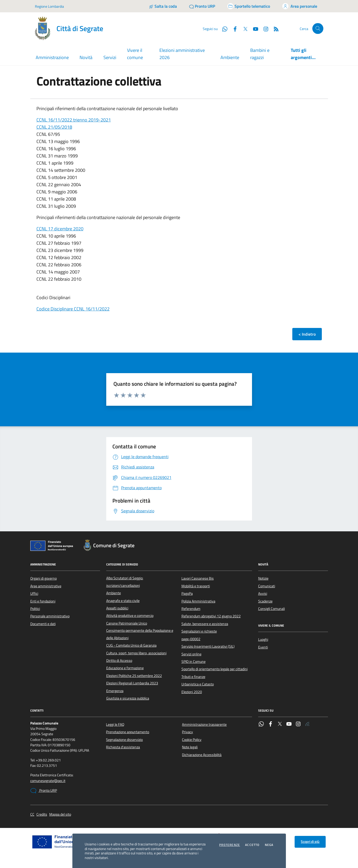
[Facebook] (233, 29)
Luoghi (263, 639)
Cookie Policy (192, 740)
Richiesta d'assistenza (123, 747)
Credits (42, 814)
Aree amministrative (46, 586)
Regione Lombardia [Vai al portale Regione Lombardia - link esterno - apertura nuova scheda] (49, 6)
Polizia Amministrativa (198, 601)
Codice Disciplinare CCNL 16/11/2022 (73, 309)
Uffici (34, 593)
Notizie (263, 578)
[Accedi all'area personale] (300, 6)
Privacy (187, 732)
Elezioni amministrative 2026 (182, 54)
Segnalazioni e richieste (199, 631)
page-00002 (191, 639)
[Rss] (274, 29)
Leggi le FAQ (115, 724)
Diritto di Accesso (119, 661)
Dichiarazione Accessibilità (202, 755)
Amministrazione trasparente (204, 724)
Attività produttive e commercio (130, 616)
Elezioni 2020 (192, 692)
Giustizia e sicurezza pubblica (128, 698)
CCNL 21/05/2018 (54, 127)
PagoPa (187, 593)
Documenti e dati (43, 624)
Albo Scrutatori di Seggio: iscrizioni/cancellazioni (125, 582)
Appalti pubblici (117, 608)
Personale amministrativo (50, 616)
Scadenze (265, 601)
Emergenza (115, 691)
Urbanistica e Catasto (198, 684)
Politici (35, 609)
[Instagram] (264, 29)
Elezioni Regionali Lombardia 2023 (132, 683)
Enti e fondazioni (43, 601)
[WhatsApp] (223, 29)
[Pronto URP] (202, 6)
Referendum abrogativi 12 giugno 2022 (211, 616)
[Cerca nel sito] (318, 29)
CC (32, 814)
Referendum (191, 609)
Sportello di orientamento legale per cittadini (215, 669)
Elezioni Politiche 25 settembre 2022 (134, 676)
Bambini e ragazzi (260, 54)
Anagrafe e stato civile (123, 601)
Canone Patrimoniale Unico (127, 623)
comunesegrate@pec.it (48, 781)
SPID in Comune (193, 662)
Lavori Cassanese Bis (198, 578)
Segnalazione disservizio (124, 740)
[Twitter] (243, 29)
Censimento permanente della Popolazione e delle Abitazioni (140, 634)
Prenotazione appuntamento (128, 732)
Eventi (263, 647)
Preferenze (230, 845)
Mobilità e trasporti (196, 586)
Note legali (190, 747)
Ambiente (230, 57)
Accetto (252, 845)
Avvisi (263, 593)
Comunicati (267, 586)
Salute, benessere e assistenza (205, 624)
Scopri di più (310, 842)
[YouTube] (254, 29)
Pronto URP (44, 791)
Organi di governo (43, 578)
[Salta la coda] (163, 6)
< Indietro (307, 334)
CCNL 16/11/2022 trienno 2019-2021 (74, 120)
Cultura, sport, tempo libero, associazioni (136, 653)
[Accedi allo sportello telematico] (249, 6)
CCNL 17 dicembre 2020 (60, 229)
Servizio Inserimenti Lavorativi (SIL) (208, 646)
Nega (269, 845)
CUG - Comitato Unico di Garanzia (131, 645)
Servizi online (191, 654)
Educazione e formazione (125, 668)
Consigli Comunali (272, 609)
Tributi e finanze (193, 677)
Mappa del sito (60, 814)
